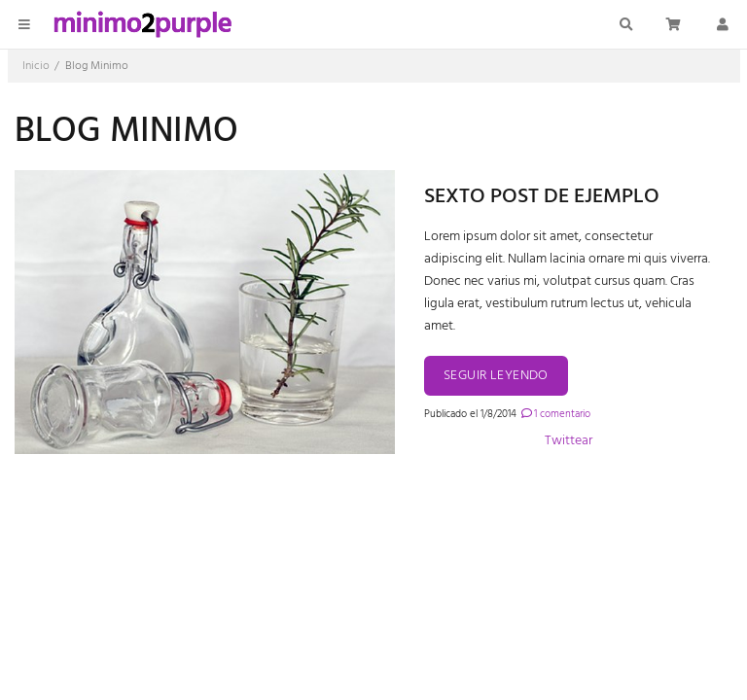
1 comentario (555, 414)
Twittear (569, 441)
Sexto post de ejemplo (542, 197)
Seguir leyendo (496, 376)
